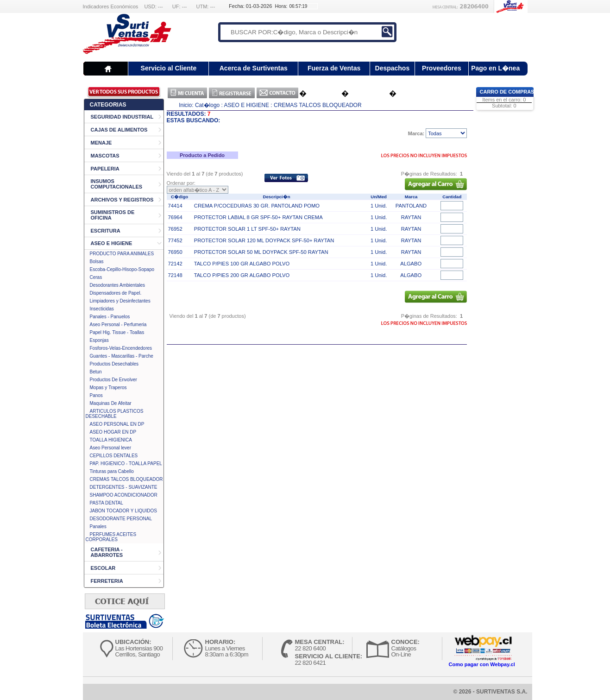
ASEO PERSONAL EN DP (117, 424)
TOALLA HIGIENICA (111, 440)
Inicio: (186, 105)
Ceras (96, 277)
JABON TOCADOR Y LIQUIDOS (123, 511)
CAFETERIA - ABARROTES (107, 552)
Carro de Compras (507, 92)
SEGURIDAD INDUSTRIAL (122, 117)
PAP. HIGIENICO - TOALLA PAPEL (126, 464)
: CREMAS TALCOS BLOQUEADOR (316, 105)
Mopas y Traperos (108, 388)
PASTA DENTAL (107, 503)
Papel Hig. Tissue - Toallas (117, 332)
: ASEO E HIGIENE (245, 105)
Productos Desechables (114, 364)
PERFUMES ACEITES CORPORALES (111, 537)
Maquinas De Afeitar (111, 403)
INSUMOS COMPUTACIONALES (117, 184)
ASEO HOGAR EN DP (113, 432)
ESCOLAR (103, 568)
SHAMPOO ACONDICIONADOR (124, 495)
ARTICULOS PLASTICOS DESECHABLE (115, 414)
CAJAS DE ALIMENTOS (119, 130)
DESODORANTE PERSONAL (121, 519)
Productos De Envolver (113, 380)
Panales (98, 527)
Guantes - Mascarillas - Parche (122, 356)
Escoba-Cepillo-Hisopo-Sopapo (122, 269)
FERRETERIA (107, 581)
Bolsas (97, 262)
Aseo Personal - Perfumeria (118, 325)
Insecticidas (102, 309)
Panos (96, 395)
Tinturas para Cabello (112, 471)
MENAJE (101, 143)
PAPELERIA (105, 169)
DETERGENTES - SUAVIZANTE (124, 487)
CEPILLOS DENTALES (114, 456)
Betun (96, 372)
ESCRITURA (106, 231)
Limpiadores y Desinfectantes (120, 301)
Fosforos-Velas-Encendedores (121, 348)
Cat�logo (207, 105)
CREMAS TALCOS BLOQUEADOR (126, 479)
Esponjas (99, 340)
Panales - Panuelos (110, 317)
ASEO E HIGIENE (112, 243)
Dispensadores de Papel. (116, 293)
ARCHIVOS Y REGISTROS (122, 200)
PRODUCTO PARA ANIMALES (122, 254)
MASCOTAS (105, 156)
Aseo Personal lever (111, 448)
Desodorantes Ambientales (118, 285)
